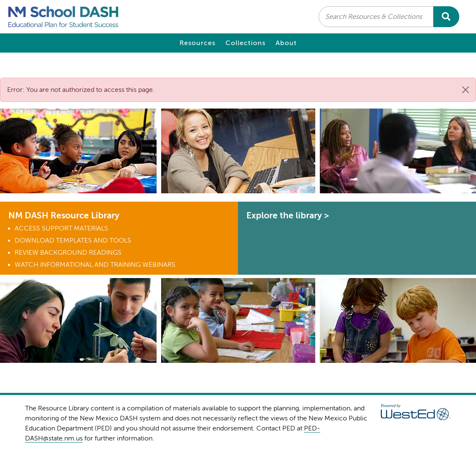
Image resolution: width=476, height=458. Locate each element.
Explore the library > (288, 215)
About (286, 43)
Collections (246, 43)
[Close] (466, 90)
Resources (197, 43)
